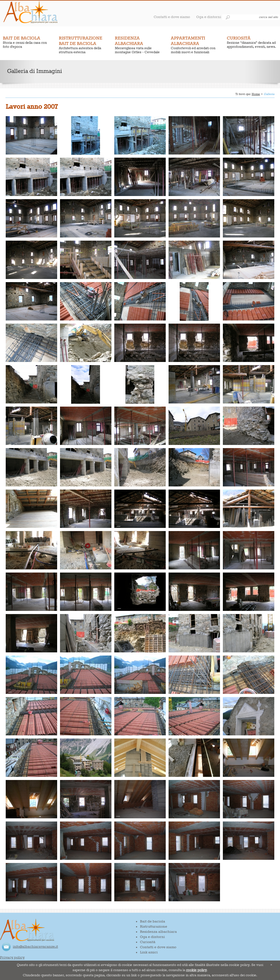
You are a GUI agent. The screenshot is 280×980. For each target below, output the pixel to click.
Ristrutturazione (154, 927)
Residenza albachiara (158, 932)
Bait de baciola (153, 921)
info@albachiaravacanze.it (35, 947)
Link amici (149, 952)
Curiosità (148, 942)
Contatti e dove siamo (172, 17)
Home (256, 94)
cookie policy (196, 970)
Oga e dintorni (209, 17)
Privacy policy (12, 958)
